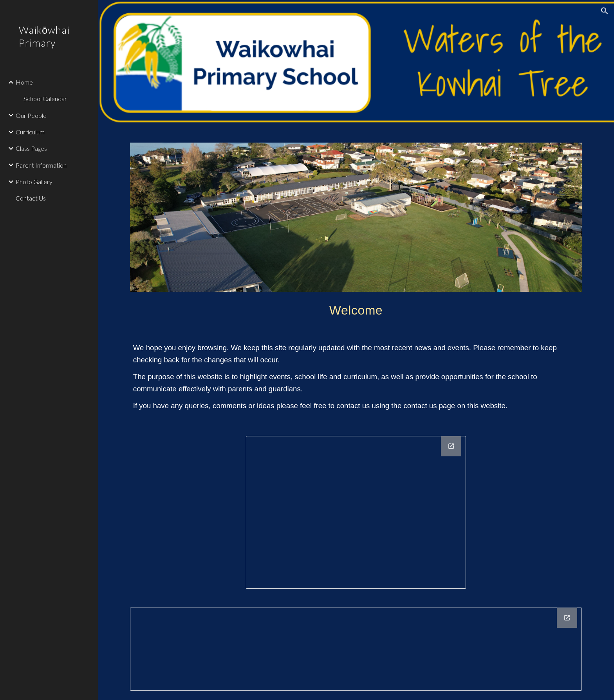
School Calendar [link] (45, 99)
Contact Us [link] (31, 198)
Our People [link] (31, 115)
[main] (356, 308)
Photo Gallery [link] (34, 182)
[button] (605, 11)
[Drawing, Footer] (356, 649)
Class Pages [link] (31, 148)
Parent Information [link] (41, 165)
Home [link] (24, 82)
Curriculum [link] (30, 132)
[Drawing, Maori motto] (356, 512)
